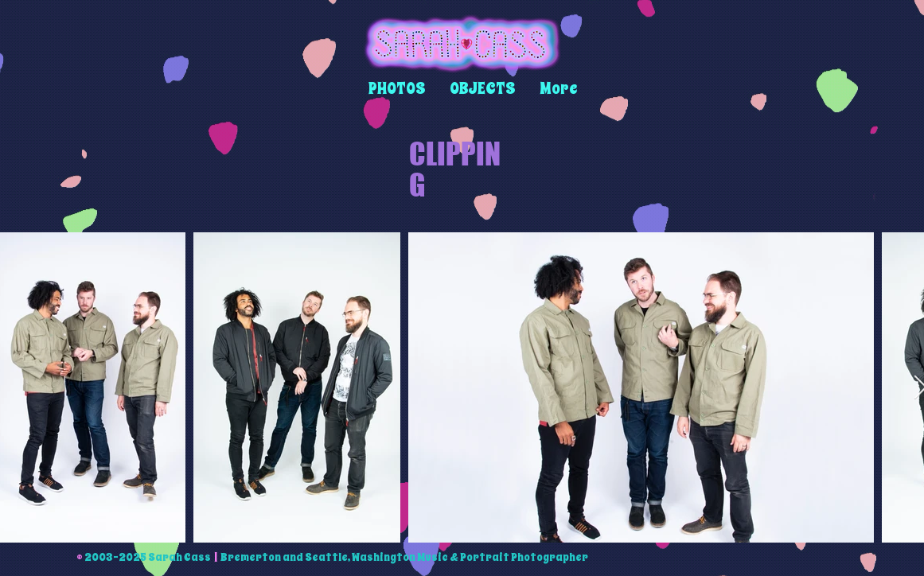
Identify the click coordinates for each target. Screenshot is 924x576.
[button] (397, 89)
